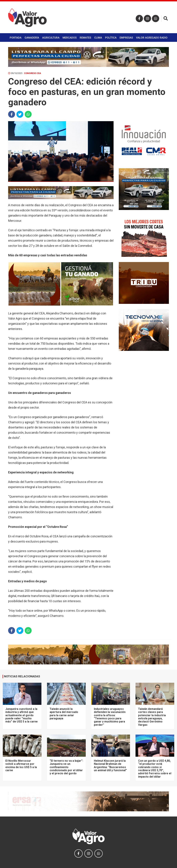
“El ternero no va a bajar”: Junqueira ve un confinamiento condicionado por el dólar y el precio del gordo (66, 767)
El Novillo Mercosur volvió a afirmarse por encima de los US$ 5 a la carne (21, 766)
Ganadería (32, 38)
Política (111, 38)
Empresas (126, 38)
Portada (16, 38)
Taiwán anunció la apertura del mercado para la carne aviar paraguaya (64, 714)
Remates (85, 38)
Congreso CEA (32, 73)
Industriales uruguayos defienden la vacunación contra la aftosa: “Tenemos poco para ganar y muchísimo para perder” (110, 717)
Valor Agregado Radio (152, 38)
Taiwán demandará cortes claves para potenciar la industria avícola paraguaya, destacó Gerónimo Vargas (152, 717)
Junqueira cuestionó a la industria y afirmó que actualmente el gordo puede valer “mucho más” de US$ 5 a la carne (22, 715)
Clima (98, 38)
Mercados (70, 38)
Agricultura (51, 38)
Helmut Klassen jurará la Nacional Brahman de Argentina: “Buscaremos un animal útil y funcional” (110, 766)
